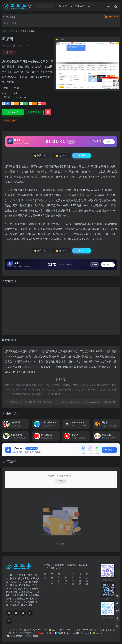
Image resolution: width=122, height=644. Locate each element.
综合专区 (23, 31)
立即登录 (61, 481)
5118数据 (97, 351)
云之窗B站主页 (54, 568)
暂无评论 (11, 462)
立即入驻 (112, 17)
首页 (5, 31)
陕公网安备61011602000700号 (63, 630)
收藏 (9, 52)
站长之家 (60, 565)
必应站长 (83, 565)
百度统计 (48, 565)
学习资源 (13, 31)
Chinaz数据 (16, 357)
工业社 (25, 630)
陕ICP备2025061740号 (38, 630)
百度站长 (71, 565)
